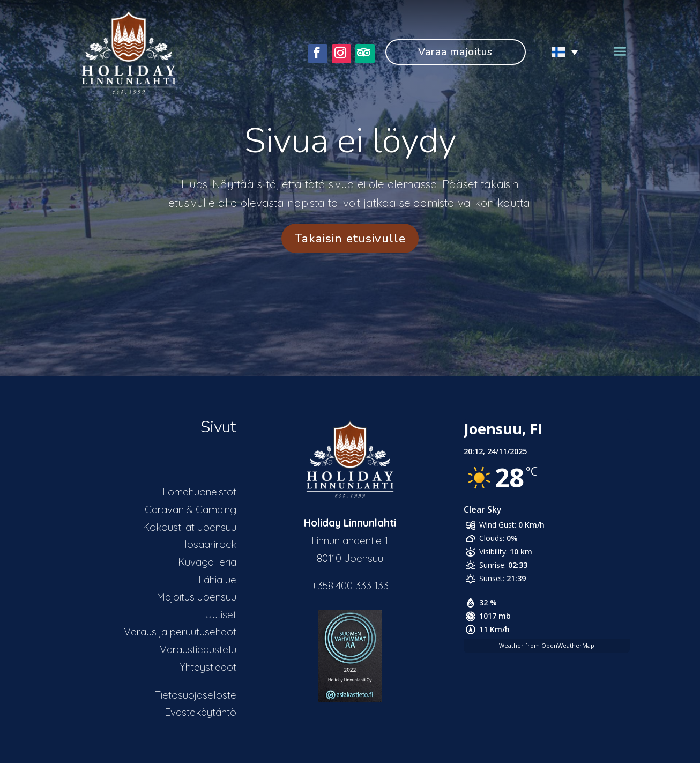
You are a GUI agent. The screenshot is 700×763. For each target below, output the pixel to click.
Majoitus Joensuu (196, 597)
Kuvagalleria (207, 562)
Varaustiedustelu (198, 649)
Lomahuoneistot (199, 492)
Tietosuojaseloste (196, 695)
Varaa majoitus (455, 52)
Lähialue (217, 580)
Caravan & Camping (191, 509)
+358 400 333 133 (350, 586)
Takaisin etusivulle (350, 238)
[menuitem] (560, 52)
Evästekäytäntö (200, 712)
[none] (560, 52)
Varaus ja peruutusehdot (180, 632)
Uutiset (221, 614)
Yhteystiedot (208, 667)
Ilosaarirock (209, 544)
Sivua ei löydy (350, 141)
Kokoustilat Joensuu (189, 527)
